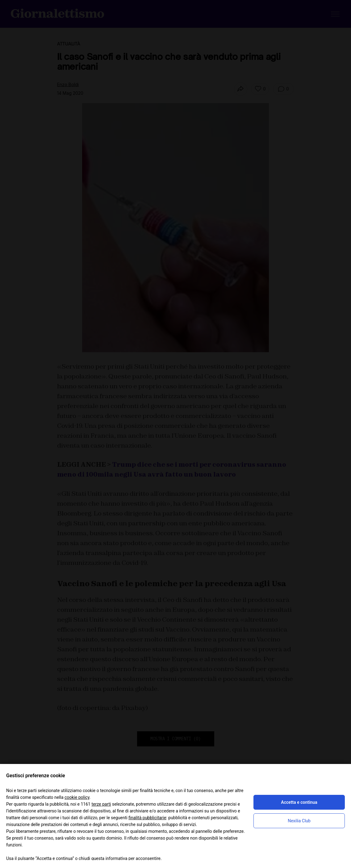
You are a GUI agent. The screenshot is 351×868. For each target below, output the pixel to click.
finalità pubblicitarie (147, 818)
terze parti (101, 804)
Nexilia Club (299, 821)
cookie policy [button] (77, 797)
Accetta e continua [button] (299, 802)
